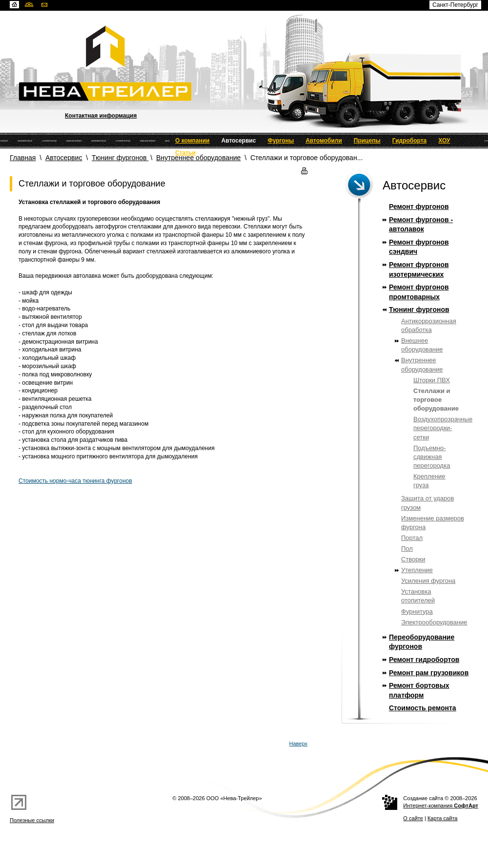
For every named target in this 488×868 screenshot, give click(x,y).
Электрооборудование (434, 622)
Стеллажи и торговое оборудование (436, 400)
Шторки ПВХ (432, 380)
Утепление (417, 570)
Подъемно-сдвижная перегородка (432, 457)
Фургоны (281, 141)
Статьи (185, 153)
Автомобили (324, 141)
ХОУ (444, 141)
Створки (413, 559)
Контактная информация (101, 116)
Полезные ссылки (32, 820)
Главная (23, 158)
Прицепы (367, 141)
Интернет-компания (441, 806)
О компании (193, 141)
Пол (407, 548)
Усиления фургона (428, 581)
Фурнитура (417, 611)
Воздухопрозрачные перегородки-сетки (443, 428)
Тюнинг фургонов (120, 158)
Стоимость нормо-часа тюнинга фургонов (75, 481)
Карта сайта (443, 818)
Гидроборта (410, 141)
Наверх (299, 744)
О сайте (413, 818)
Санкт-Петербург (455, 5)
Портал (412, 538)
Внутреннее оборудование (198, 158)
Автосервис (239, 141)
